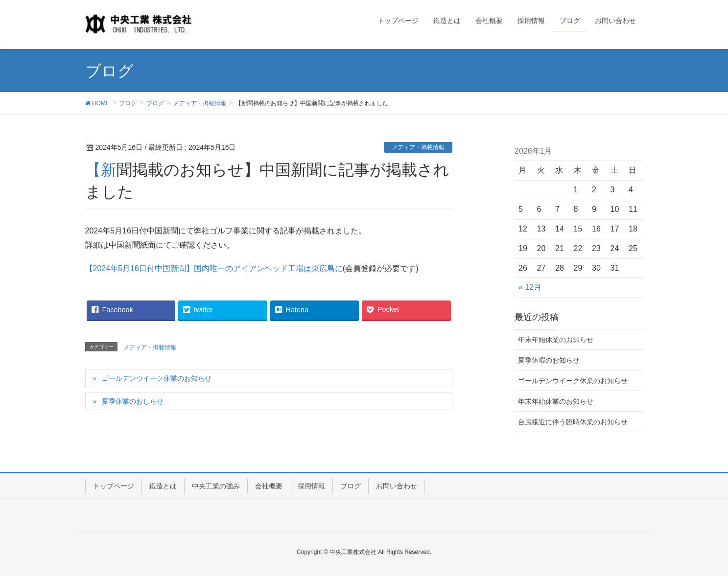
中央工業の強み (216, 486)
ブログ (351, 486)
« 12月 (530, 287)
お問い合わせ (397, 486)
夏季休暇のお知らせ (549, 360)
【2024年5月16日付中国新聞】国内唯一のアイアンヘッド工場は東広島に (214, 268)
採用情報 (311, 486)
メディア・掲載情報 (418, 147)
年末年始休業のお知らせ (556, 340)
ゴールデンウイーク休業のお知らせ (157, 378)
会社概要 (269, 486)
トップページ (114, 486)
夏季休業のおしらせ (133, 401)
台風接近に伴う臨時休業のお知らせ (573, 422)
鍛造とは (163, 486)
